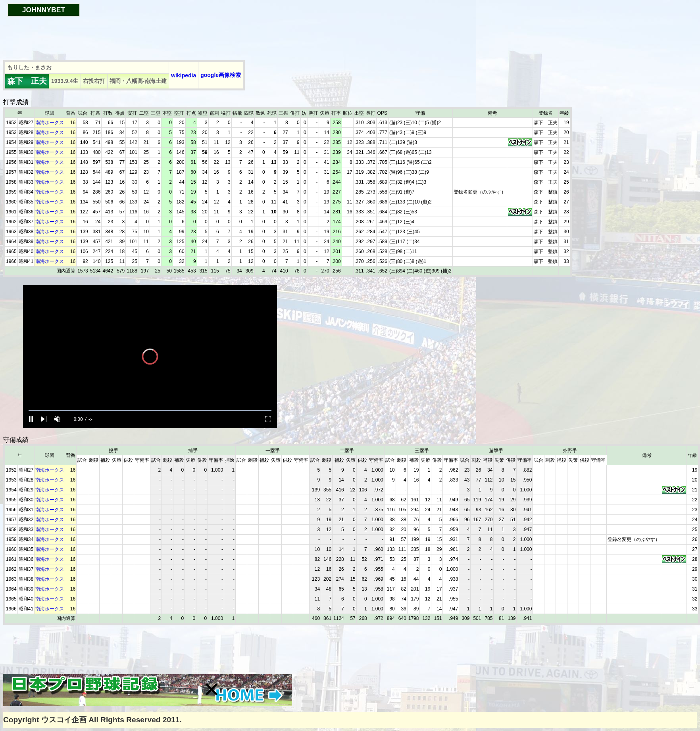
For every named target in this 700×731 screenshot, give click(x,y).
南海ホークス (50, 123)
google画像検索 (221, 75)
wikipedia (184, 75)
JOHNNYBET (44, 10)
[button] (212, 689)
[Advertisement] (148, 35)
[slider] (150, 410)
